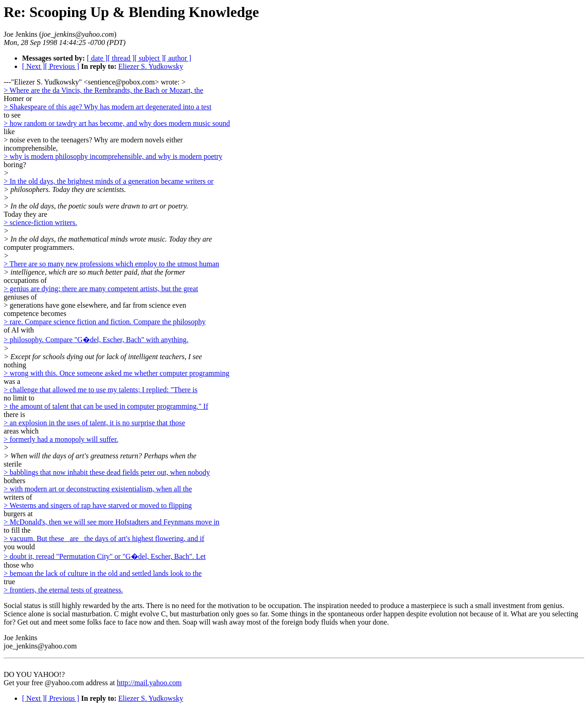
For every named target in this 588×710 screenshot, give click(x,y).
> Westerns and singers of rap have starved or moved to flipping (98, 505)
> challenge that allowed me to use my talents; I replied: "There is (101, 390)
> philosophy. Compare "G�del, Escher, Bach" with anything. (96, 340)
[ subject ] (149, 58)
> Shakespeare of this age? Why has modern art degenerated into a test (107, 107)
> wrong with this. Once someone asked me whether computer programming (116, 373)
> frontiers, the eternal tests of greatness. (63, 590)
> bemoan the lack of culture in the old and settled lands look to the (103, 573)
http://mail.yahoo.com (149, 683)
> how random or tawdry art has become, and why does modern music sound (117, 123)
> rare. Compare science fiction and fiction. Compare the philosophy (105, 322)
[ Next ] (34, 66)
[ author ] (178, 58)
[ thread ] (121, 58)
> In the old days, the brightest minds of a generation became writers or (109, 181)
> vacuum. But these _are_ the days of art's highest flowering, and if (104, 538)
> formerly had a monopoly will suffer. (61, 439)
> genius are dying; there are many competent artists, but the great (101, 289)
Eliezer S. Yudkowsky (150, 66)
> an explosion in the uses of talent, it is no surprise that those (94, 423)
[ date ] (97, 58)
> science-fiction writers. (40, 223)
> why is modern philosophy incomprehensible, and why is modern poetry (113, 156)
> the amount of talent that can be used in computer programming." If (106, 406)
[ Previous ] (62, 66)
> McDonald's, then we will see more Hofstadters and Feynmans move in (112, 522)
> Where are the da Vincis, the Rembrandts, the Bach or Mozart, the (103, 90)
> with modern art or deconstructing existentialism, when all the (98, 489)
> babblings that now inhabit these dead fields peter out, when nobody (107, 472)
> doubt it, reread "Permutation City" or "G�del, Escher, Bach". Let (105, 556)
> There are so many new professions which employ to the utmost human (111, 264)
